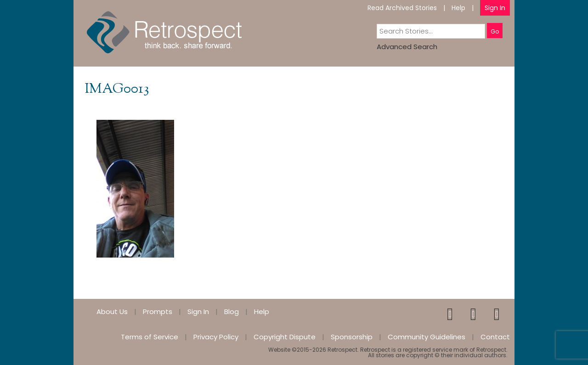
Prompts (158, 312)
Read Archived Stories (402, 8)
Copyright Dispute (285, 337)
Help (458, 8)
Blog (232, 312)
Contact (495, 337)
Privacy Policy (216, 337)
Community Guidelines (427, 337)
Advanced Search (407, 47)
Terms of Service (150, 337)
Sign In (495, 8)
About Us (112, 312)
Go (495, 31)
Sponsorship (352, 337)
